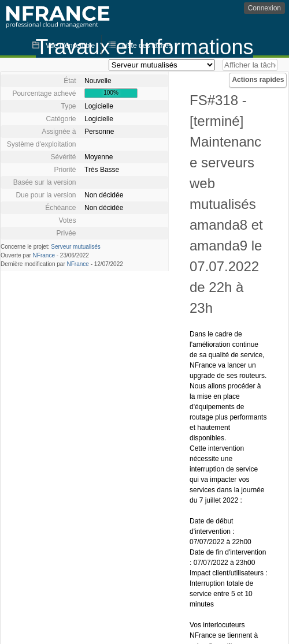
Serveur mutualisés (76, 247)
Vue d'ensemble (70, 46)
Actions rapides (258, 80)
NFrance (44, 255)
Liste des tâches (147, 46)
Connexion (264, 8)
